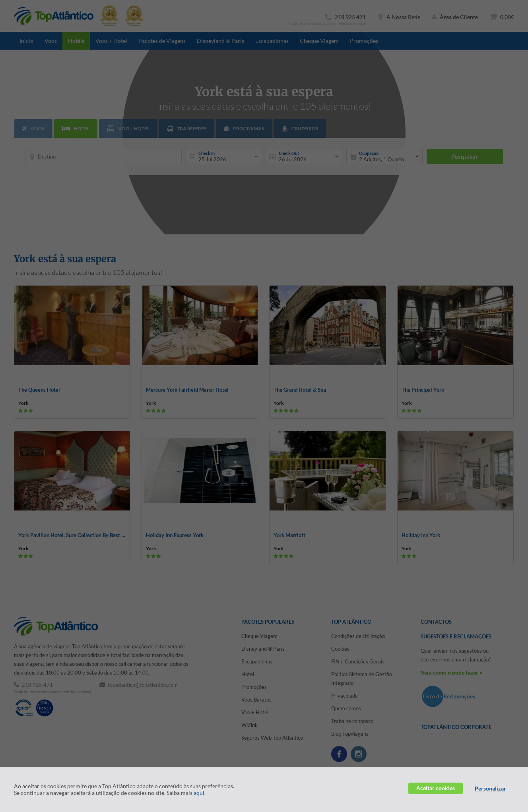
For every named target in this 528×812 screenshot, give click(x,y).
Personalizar (490, 788)
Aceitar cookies (436, 788)
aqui (199, 793)
